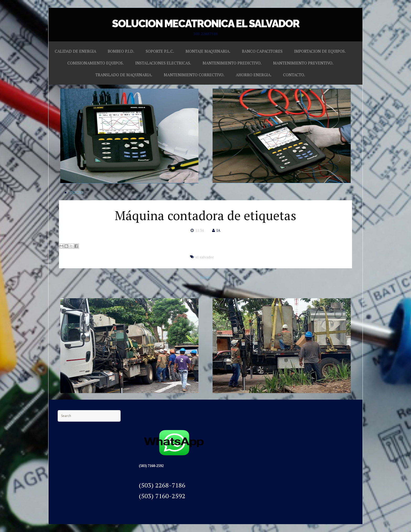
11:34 (199, 230)
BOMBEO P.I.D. (121, 51)
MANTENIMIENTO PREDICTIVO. (232, 63)
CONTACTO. (294, 75)
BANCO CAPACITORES (262, 51)
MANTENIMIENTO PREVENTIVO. (303, 63)
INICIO (76, 192)
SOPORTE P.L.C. (160, 51)
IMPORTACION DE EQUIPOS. (320, 51)
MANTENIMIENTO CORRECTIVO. (194, 75)
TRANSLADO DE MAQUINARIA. (124, 75)
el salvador (205, 257)
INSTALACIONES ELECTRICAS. (163, 63)
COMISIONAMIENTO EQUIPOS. (96, 63)
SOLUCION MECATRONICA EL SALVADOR (206, 23)
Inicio (206, 277)
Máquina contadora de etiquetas (206, 215)
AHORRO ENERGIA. (254, 75)
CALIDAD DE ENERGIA (75, 51)
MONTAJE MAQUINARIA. (208, 51)
